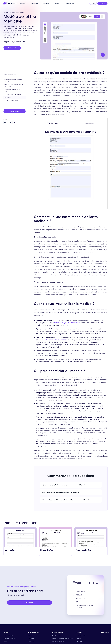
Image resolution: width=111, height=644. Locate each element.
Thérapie (30, 636)
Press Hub (79, 641)
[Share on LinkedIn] (5, 122)
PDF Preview (8, 97)
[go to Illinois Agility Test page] (55, 537)
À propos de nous (81, 636)
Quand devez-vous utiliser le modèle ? (12, 90)
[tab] (52, 123)
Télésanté (6, 641)
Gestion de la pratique (9, 638)
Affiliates (79, 638)
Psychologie (31, 641)
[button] (104, 633)
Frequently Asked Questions (12, 100)
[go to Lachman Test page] (20, 537)
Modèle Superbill (57, 636)
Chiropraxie (31, 638)
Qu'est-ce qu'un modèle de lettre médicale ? (13, 80)
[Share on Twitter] (14, 122)
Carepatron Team (10, 41)
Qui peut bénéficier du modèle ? (13, 94)
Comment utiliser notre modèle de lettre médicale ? (14, 85)
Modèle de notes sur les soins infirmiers (63, 638)
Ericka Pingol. (17, 43)
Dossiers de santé (8, 636)
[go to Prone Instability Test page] (91, 537)
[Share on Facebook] (10, 122)
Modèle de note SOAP (58, 641)
